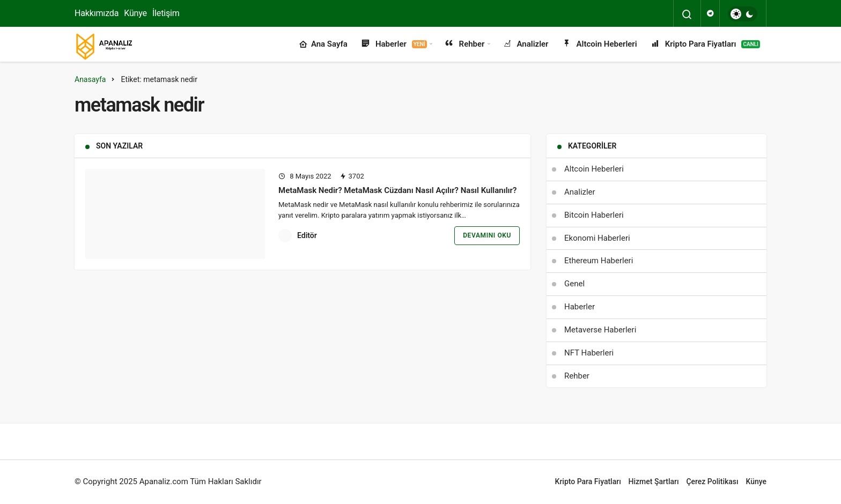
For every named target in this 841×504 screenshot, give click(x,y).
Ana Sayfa (323, 45)
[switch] (743, 14)
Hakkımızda (97, 13)
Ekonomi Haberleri (597, 238)
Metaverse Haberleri (600, 330)
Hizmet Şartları (654, 481)
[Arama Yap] (687, 14)
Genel (574, 284)
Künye (135, 13)
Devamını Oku (487, 235)
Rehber (464, 45)
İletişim (166, 13)
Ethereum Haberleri (599, 261)
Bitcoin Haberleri (594, 215)
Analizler (525, 45)
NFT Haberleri (589, 353)
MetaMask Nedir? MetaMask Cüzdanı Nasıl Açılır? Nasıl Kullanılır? (399, 190)
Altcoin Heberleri (599, 45)
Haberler (394, 45)
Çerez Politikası (712, 481)
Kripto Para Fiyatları (705, 45)
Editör (307, 235)
